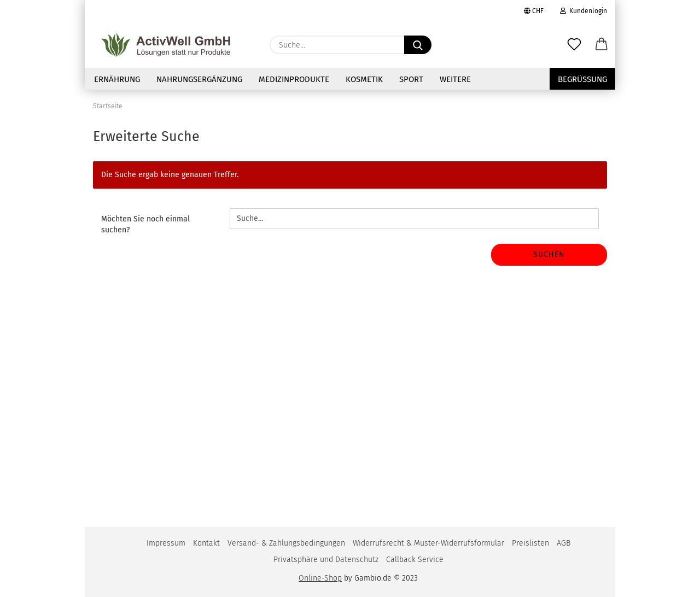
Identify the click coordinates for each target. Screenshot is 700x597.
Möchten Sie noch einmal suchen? (145, 224)
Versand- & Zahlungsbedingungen (286, 543)
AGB (564, 543)
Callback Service (415, 560)
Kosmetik (364, 79)
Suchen (549, 254)
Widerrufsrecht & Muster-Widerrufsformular (428, 543)
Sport (411, 79)
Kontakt (206, 543)
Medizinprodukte (294, 79)
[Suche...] (418, 45)
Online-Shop (320, 578)
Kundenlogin (584, 11)
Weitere (455, 79)
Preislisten (530, 543)
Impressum (166, 543)
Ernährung (117, 79)
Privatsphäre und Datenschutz (326, 560)
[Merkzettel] (574, 45)
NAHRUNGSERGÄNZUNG (199, 79)
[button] (602, 45)
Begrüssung (582, 79)
